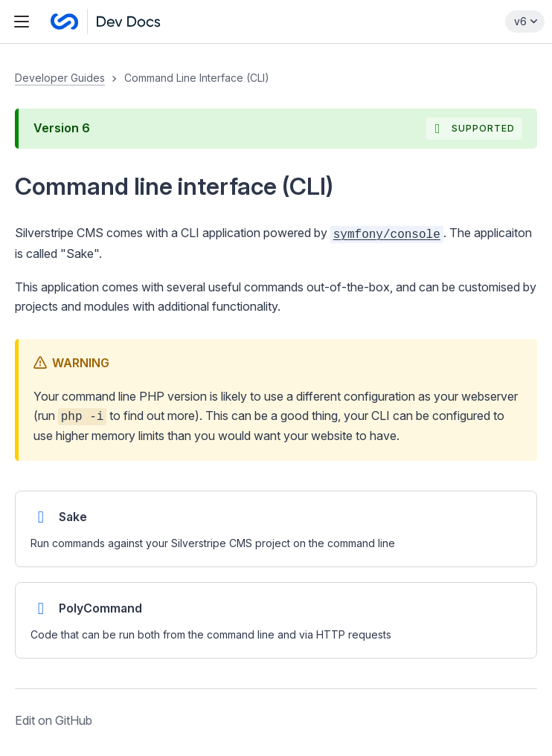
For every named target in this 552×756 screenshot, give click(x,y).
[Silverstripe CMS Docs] (106, 22)
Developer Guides (60, 78)
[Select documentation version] (525, 22)
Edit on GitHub (54, 720)
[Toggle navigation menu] (22, 22)
